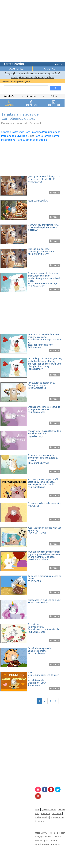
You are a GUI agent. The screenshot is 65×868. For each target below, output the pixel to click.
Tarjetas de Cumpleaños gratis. (17, 81)
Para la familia (43, 136)
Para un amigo (33, 132)
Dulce (31, 136)
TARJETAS (49, 69)
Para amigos (9, 136)
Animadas (31, 96)
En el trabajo (40, 140)
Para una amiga (51, 132)
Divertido (22, 136)
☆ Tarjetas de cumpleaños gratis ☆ (32, 77)
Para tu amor (24, 140)
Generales (7, 132)
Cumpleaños (10, 96)
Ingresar (59, 64)
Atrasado (19, 132)
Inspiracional (9, 140)
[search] (26, 88)
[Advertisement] (30, 30)
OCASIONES (16, 69)
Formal (56, 136)
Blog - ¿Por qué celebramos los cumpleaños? (33, 73)
